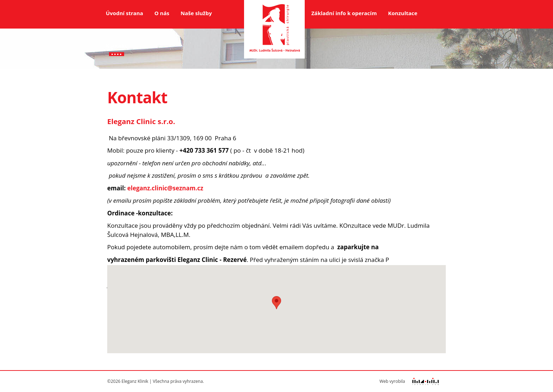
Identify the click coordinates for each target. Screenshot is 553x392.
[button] (276, 303)
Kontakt (117, 45)
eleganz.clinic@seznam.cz (165, 188)
